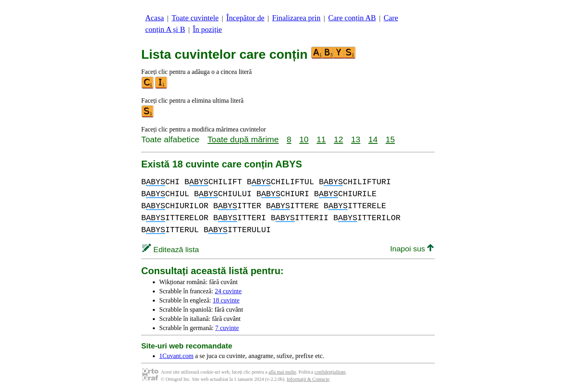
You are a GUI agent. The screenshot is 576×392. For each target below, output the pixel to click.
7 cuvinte (227, 328)
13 (356, 139)
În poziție (207, 29)
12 (339, 139)
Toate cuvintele (195, 18)
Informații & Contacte (308, 379)
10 (304, 139)
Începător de (245, 18)
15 (390, 139)
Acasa (155, 18)
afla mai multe (282, 372)
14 (373, 139)
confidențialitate (330, 372)
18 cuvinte (226, 300)
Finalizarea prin (296, 18)
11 (321, 139)
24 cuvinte (228, 291)
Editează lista (171, 250)
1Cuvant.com (176, 356)
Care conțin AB (352, 18)
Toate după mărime (243, 139)
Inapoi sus (412, 249)
